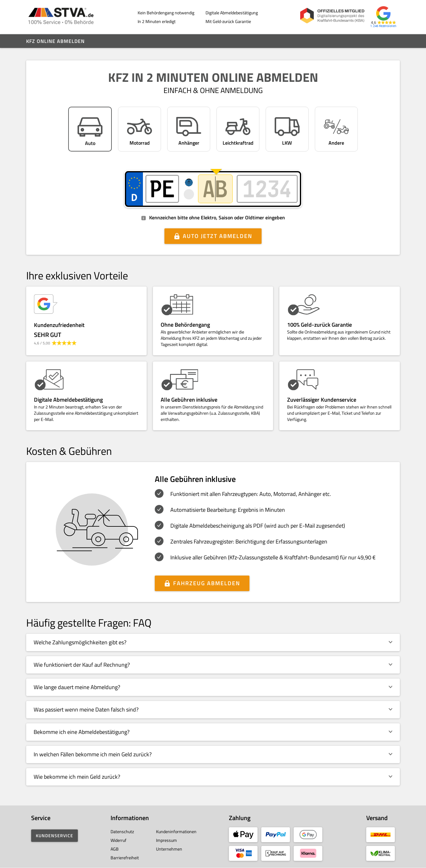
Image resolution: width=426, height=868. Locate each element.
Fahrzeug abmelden (207, 583)
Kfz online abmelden (55, 41)
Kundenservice (54, 835)
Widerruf (118, 840)
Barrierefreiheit (125, 858)
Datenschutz (122, 831)
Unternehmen (169, 849)
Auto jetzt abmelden (218, 236)
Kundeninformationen (176, 831)
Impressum (166, 840)
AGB (115, 849)
